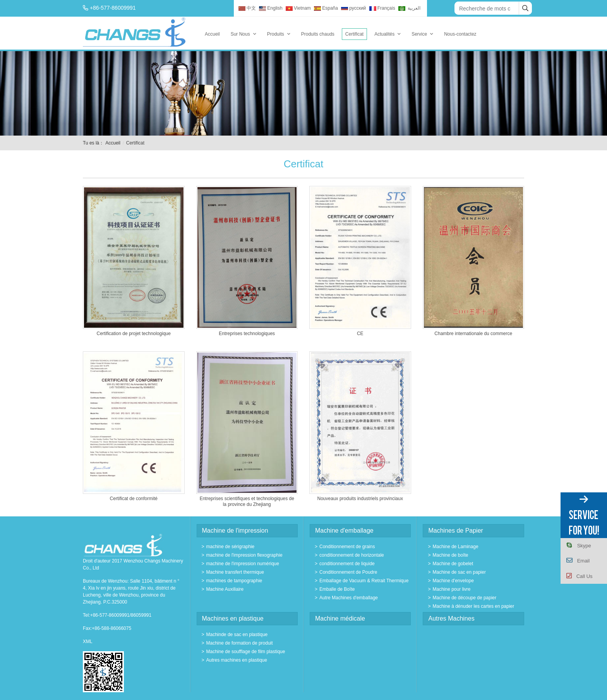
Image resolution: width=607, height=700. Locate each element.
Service (419, 34)
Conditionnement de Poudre (348, 572)
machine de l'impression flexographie (244, 555)
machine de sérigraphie (231, 547)
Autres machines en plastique (237, 660)
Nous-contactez (460, 34)
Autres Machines (451, 618)
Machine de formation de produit (240, 643)
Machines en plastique (233, 618)
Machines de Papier (455, 531)
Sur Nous (240, 34)
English (271, 8)
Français (382, 8)
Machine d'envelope (453, 581)
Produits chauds (318, 34)
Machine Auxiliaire (225, 589)
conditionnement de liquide (347, 564)
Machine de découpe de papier (464, 598)
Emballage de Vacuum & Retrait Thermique (364, 581)
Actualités (384, 34)
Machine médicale (340, 618)
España (326, 8)
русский (353, 8)
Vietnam (298, 8)
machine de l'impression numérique (243, 564)
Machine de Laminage (455, 547)
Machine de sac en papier (459, 572)
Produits (276, 34)
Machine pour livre (451, 589)
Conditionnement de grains (347, 547)
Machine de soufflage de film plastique (246, 652)
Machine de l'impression (235, 531)
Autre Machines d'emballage (349, 598)
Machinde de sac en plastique (237, 635)
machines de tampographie (234, 581)
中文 (247, 8)
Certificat (354, 34)
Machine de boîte (450, 555)
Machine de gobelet (453, 564)
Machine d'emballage (344, 531)
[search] (525, 8)
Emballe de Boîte (337, 589)
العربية (409, 8)
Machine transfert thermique (235, 572)
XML (88, 642)
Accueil (212, 34)
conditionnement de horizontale (352, 555)
